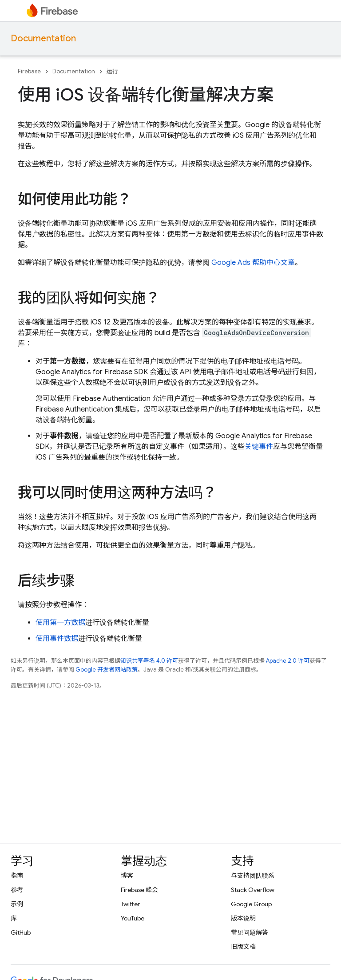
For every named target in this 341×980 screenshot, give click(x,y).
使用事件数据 (57, 639)
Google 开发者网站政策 (107, 670)
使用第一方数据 (60, 623)
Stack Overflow (253, 890)
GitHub (21, 932)
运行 (112, 71)
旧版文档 (243, 947)
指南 (17, 876)
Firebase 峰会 (139, 890)
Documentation (43, 38)
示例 (17, 904)
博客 (127, 876)
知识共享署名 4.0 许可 (149, 661)
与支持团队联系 (253, 876)
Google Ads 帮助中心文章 (253, 263)
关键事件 (259, 447)
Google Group (251, 904)
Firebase (29, 71)
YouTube (133, 918)
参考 (17, 890)
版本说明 (243, 918)
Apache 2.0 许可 (288, 661)
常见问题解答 (250, 932)
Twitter (130, 904)
